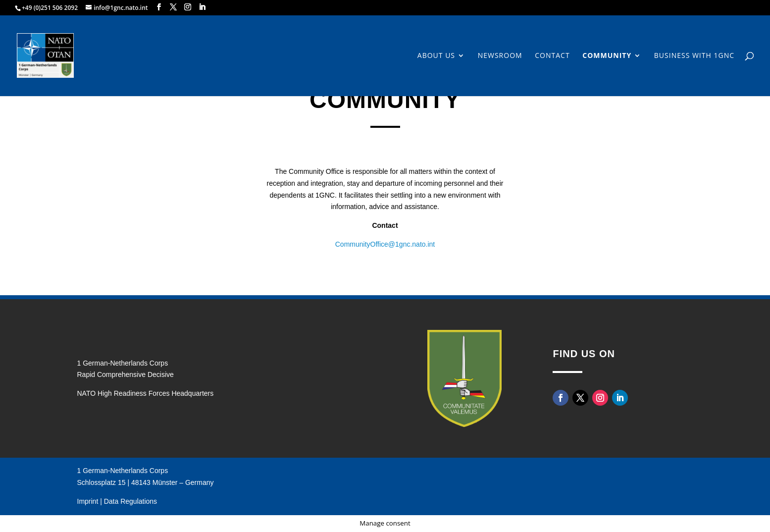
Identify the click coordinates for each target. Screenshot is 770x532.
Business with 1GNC (694, 56)
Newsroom (500, 56)
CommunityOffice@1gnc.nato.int (385, 244)
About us (436, 56)
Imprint (88, 501)
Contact (552, 56)
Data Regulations (130, 501)
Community (607, 56)
